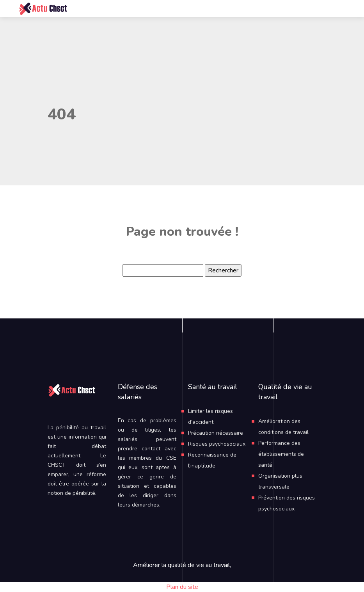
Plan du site (182, 587)
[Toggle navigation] (318, 9)
